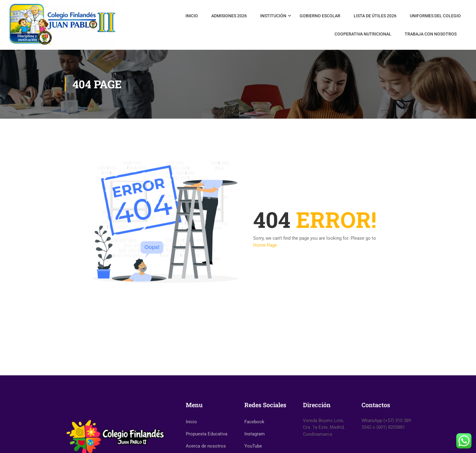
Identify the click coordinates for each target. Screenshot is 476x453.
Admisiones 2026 (229, 16)
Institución (273, 16)
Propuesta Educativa (207, 434)
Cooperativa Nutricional (363, 34)
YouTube (253, 446)
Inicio (192, 16)
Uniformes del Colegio (435, 16)
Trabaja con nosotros (431, 34)
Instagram (255, 434)
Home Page (265, 245)
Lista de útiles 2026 (375, 16)
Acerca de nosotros (206, 446)
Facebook (254, 422)
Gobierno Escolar (320, 16)
